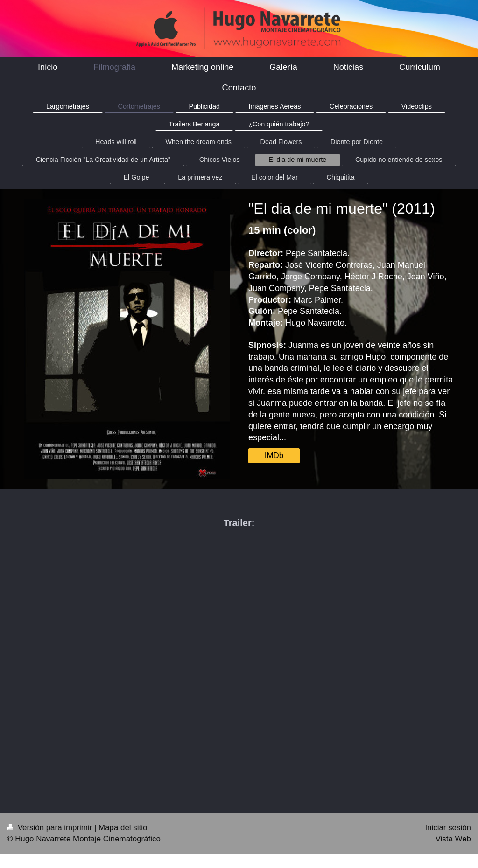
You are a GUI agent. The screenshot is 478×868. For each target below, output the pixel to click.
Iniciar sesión (448, 828)
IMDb (274, 455)
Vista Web (453, 839)
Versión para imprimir (51, 828)
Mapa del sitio (123, 828)
